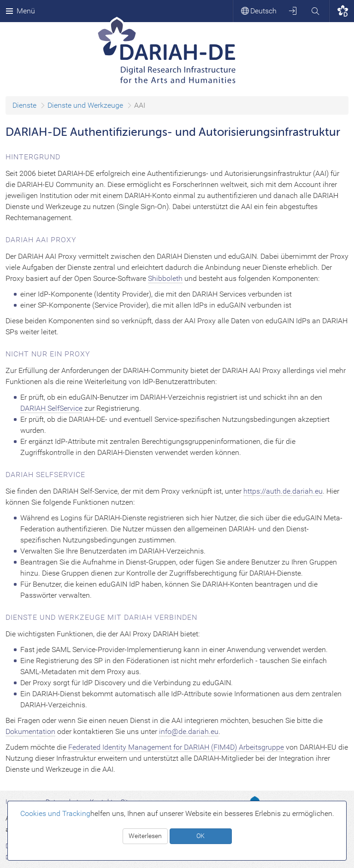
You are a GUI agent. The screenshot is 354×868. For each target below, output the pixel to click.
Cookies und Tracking (55, 813)
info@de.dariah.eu (189, 731)
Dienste (24, 105)
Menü (20, 11)
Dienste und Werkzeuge (85, 105)
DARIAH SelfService (51, 408)
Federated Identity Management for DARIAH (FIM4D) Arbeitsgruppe (176, 747)
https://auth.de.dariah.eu (283, 491)
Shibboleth (165, 278)
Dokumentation (30, 731)
